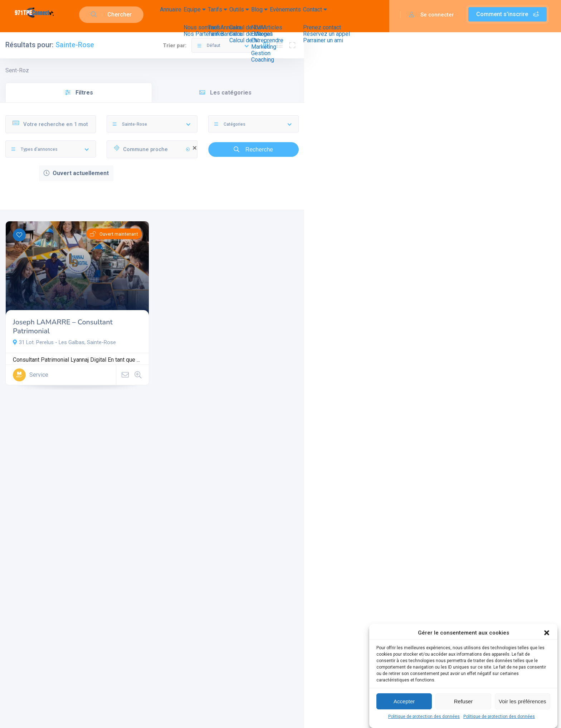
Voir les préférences (523, 701)
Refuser (464, 701)
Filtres (79, 93)
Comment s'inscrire (508, 14)
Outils (276, 15)
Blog (306, 15)
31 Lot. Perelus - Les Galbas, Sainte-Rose (64, 342)
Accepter (404, 701)
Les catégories (225, 93)
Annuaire (176, 15)
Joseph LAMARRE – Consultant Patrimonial (63, 327)
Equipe (210, 15)
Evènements (342, 15)
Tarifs (243, 15)
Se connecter (432, 15)
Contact (383, 15)
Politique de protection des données (424, 717)
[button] (547, 633)
